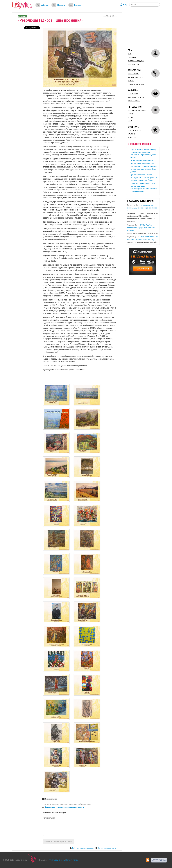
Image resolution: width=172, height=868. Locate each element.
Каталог (78, 5)
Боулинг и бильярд (135, 77)
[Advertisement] (146, 29)
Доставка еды (133, 64)
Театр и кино (133, 94)
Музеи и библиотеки (136, 97)
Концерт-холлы (134, 101)
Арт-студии (132, 137)
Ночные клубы (134, 74)
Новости (61, 5)
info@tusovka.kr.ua (57, 860)
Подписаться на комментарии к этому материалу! (65, 807)
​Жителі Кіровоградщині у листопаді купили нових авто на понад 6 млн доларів (144, 169)
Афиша (45, 5)
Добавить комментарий (59, 841)
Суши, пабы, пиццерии (136, 61)
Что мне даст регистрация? (107, 848)
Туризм (131, 114)
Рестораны (132, 57)
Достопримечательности (138, 110)
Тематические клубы (136, 84)
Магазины (132, 134)
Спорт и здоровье (135, 130)
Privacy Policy (72, 860)
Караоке (131, 81)
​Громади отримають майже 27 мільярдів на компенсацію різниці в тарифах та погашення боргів (144, 178)
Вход (125, 5)
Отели (130, 117)
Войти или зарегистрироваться (83, 848)
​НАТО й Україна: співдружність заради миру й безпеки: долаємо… (141, 228)
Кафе (130, 54)
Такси (130, 121)
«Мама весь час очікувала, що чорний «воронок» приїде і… (142, 208)
